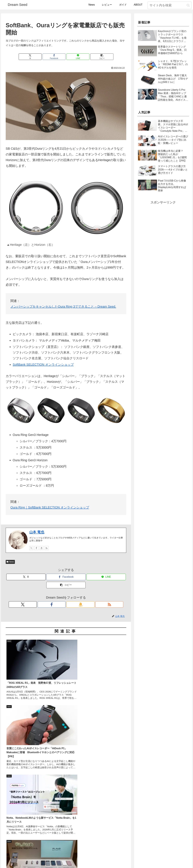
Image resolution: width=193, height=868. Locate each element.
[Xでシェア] (36, 57)
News (10, 562)
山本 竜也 (37, 533)
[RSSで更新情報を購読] (47, 549)
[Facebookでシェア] (56, 57)
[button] (188, 5)
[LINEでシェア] (76, 57)
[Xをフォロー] (31, 549)
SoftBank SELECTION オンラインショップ (43, 365)
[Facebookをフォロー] (36, 549)
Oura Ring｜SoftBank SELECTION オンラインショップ (50, 508)
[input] (170, 5)
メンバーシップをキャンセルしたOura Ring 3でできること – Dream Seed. (63, 307)
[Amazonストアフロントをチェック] (41, 549)
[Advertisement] (66, 775)
